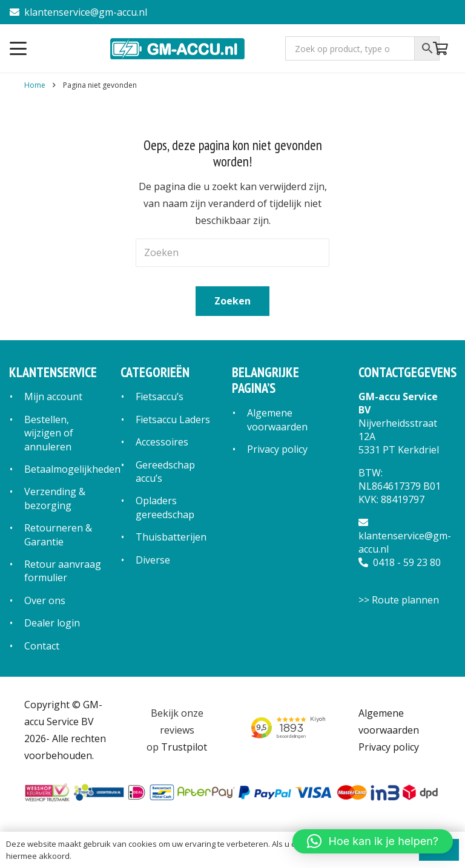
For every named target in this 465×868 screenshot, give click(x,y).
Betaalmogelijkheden (72, 469)
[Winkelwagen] (441, 48)
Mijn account (53, 396)
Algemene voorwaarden (277, 419)
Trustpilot (184, 747)
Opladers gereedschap (165, 507)
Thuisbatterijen (171, 537)
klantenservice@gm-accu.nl (78, 12)
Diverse (153, 560)
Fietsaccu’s (160, 396)
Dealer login (52, 623)
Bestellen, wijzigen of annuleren (49, 433)
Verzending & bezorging (55, 498)
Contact (42, 646)
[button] (18, 48)
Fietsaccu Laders (173, 419)
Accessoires (162, 442)
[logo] (178, 48)
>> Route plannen (399, 600)
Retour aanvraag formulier (63, 571)
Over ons (45, 600)
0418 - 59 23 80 (400, 562)
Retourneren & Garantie (58, 534)
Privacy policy (277, 449)
